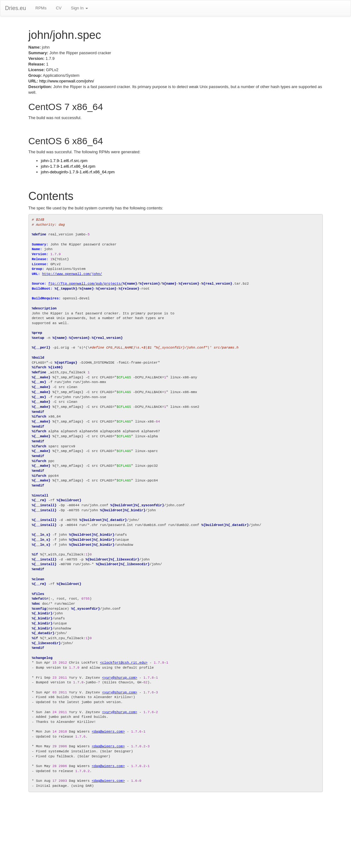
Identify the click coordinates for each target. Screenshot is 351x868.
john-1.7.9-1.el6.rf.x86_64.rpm (68, 166)
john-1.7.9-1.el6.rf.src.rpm (64, 161)
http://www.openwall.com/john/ (67, 81)
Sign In (79, 8)
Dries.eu (15, 8)
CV (59, 8)
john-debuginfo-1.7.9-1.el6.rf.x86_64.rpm (78, 172)
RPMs (41, 8)
